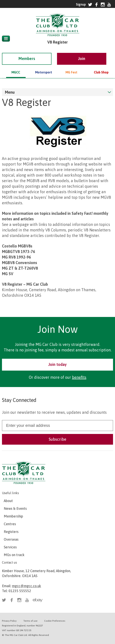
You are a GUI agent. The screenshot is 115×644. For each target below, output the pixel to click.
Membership (13, 516)
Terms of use (30, 621)
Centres (10, 524)
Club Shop (101, 67)
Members (27, 53)
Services (10, 547)
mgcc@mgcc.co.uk (27, 586)
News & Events (15, 508)
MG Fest (71, 67)
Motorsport (44, 67)
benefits (79, 377)
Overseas (11, 539)
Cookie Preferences (55, 621)
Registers (11, 532)
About (8, 501)
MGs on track (14, 555)
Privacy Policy (9, 621)
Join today (57, 364)
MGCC (16, 67)
